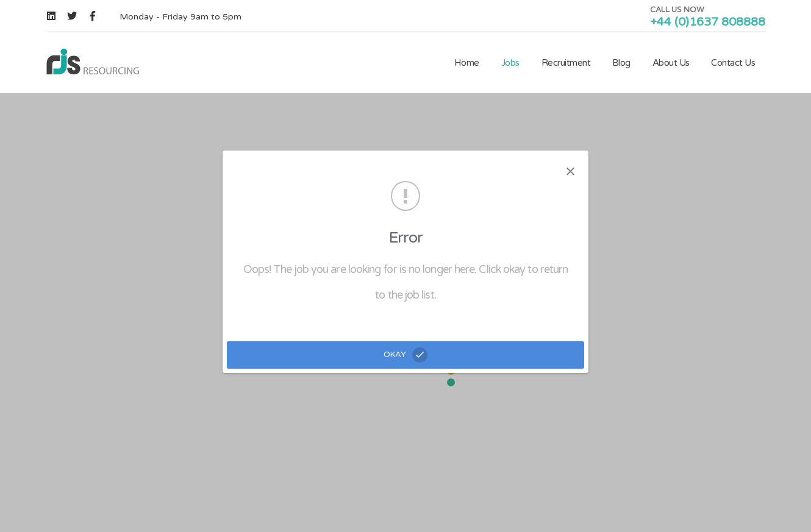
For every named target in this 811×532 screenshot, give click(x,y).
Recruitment (566, 63)
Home (467, 63)
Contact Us (733, 63)
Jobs (510, 63)
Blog (621, 63)
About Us (671, 63)
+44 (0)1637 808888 (708, 22)
